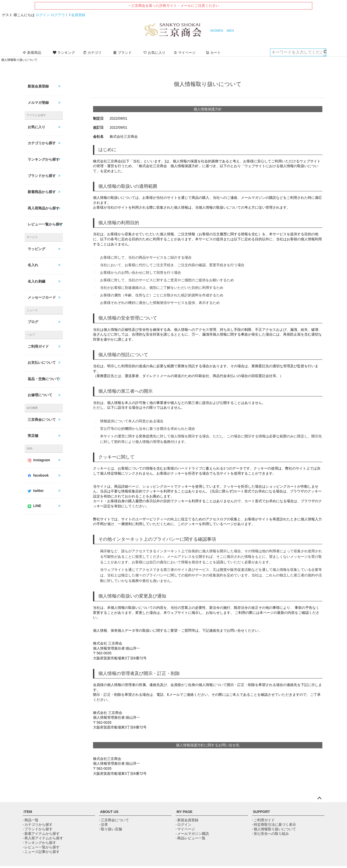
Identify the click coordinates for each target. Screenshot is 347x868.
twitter (36, 491)
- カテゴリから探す (38, 825)
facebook (38, 475)
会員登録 (78, 15)
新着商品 (32, 53)
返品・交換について (44, 379)
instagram (39, 460)
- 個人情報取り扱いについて (274, 829)
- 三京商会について (114, 820)
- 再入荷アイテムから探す (43, 838)
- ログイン (183, 825)
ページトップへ (319, 798)
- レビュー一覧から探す (41, 847)
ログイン (43, 15)
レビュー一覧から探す (45, 224)
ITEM (28, 812)
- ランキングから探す (39, 843)
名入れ (33, 265)
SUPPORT (262, 812)
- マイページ (185, 829)
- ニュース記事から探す (41, 852)
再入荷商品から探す (44, 208)
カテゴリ (92, 53)
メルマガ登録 (38, 103)
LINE (34, 506)
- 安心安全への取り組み (270, 834)
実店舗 (33, 436)
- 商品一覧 (31, 820)
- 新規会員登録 (187, 820)
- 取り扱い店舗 (111, 829)
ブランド (122, 53)
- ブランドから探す (38, 829)
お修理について (40, 395)
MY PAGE (184, 812)
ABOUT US (109, 812)
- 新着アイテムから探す (41, 834)
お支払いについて (42, 362)
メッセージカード (42, 297)
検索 (325, 52)
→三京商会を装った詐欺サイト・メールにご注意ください (173, 6)
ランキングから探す (44, 159)
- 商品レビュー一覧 (190, 838)
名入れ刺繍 (36, 281)
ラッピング (36, 249)
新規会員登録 (38, 86)
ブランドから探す (42, 176)
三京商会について (42, 420)
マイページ (185, 53)
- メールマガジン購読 (192, 834)
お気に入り (154, 53)
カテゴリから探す (42, 143)
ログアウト (60, 15)
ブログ (33, 322)
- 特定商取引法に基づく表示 (274, 825)
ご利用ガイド (38, 346)
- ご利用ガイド (263, 820)
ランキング (64, 53)
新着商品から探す (42, 192)
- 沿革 (103, 825)
